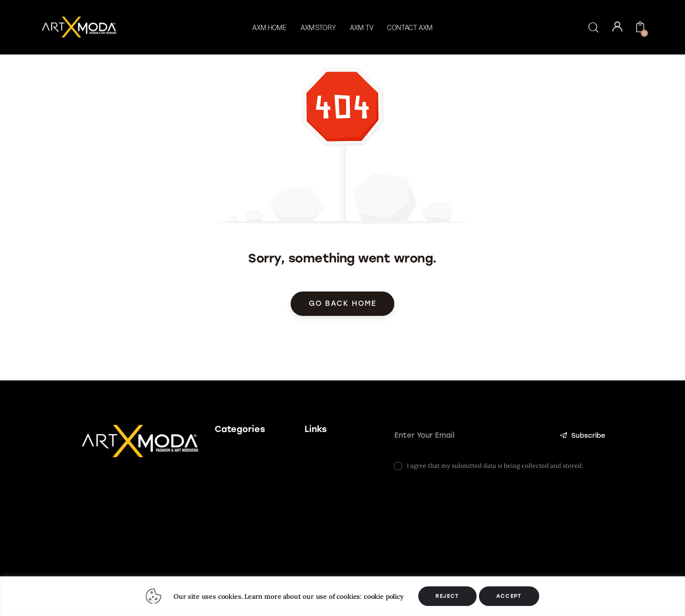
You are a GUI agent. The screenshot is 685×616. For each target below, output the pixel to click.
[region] (342, 596)
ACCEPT (509, 596)
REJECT (447, 596)
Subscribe (582, 436)
